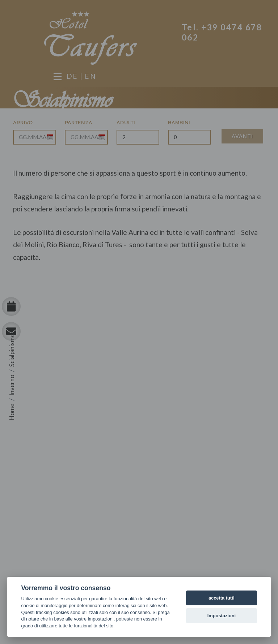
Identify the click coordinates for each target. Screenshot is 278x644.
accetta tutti (222, 598)
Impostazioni (222, 616)
